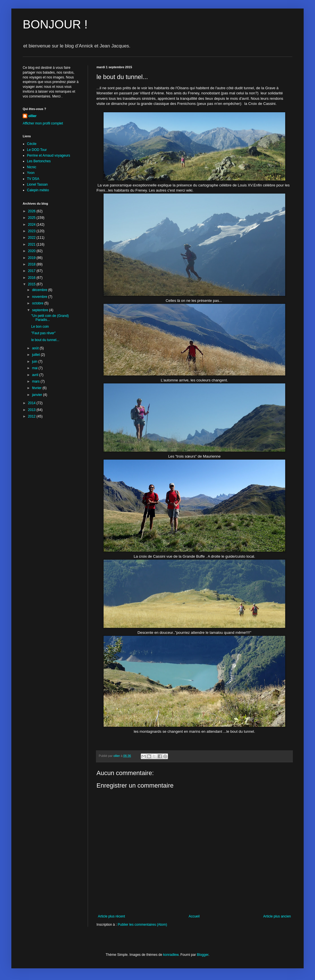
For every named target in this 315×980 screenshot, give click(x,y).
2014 (32, 403)
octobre (38, 303)
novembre (40, 297)
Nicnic (32, 167)
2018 (32, 264)
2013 (32, 410)
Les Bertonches (39, 161)
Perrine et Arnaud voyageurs (49, 155)
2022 (32, 238)
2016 (32, 278)
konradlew (171, 955)
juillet (36, 355)
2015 (32, 284)
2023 (32, 231)
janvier (38, 395)
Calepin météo (38, 190)
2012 (32, 416)
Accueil (194, 916)
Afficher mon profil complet (43, 123)
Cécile (32, 144)
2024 (32, 225)
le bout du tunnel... (45, 340)
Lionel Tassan (37, 184)
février (37, 388)
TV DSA (33, 179)
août (36, 348)
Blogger (203, 955)
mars (36, 381)
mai (35, 368)
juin (35, 362)
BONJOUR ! (55, 24)
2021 (32, 244)
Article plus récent (111, 916)
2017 (32, 271)
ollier (32, 116)
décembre (40, 290)
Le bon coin (40, 327)
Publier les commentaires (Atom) (142, 925)
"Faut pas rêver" (43, 333)
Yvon (31, 173)
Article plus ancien (277, 916)
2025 (32, 218)
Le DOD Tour (37, 150)
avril (36, 375)
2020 (32, 251)
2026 (32, 211)
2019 (32, 258)
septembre (41, 310)
